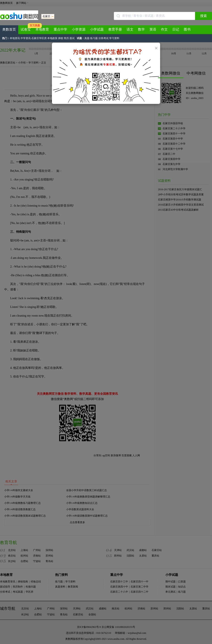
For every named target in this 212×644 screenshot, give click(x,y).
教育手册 (115, 29)
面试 (72, 38)
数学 (141, 29)
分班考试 (103, 38)
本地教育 (42, 29)
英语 (153, 29)
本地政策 (52, 38)
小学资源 (79, 29)
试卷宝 (26, 29)
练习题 (94, 38)
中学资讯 (26, 38)
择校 (61, 38)
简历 (66, 38)
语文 (130, 29)
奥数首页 (9, 29)
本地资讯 (15, 38)
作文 (164, 29)
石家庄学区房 (39, 38)
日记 (176, 29)
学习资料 (114, 38)
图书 (187, 29)
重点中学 (60, 29)
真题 (87, 38)
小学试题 (97, 29)
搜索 (204, 16)
